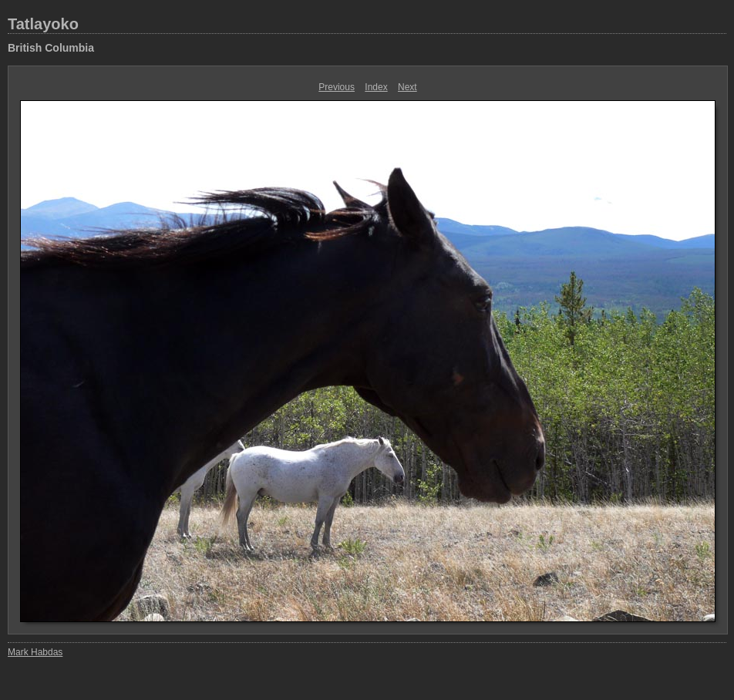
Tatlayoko (43, 24)
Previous (337, 87)
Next (407, 87)
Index (376, 87)
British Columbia (51, 48)
